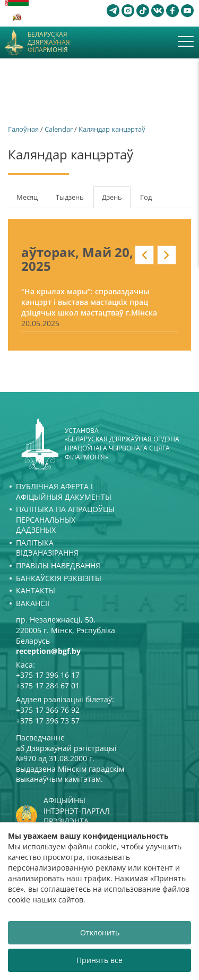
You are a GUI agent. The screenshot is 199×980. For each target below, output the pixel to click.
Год (146, 197)
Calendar (59, 129)
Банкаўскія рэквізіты (59, 578)
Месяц (27, 197)
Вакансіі (33, 603)
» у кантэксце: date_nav (167, 255)
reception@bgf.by (48, 651)
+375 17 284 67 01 (48, 685)
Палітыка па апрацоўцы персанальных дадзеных (65, 519)
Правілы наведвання (58, 565)
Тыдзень (70, 197)
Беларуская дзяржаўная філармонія (49, 42)
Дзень (116, 200)
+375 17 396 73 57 (48, 721)
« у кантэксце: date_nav (144, 255)
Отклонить (100, 932)
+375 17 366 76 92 (48, 710)
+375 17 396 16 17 (48, 675)
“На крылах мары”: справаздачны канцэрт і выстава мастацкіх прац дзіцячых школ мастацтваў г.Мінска (89, 302)
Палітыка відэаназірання (47, 548)
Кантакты (36, 590)
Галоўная (23, 129)
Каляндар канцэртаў (112, 129)
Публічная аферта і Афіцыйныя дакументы (64, 492)
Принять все (99, 960)
